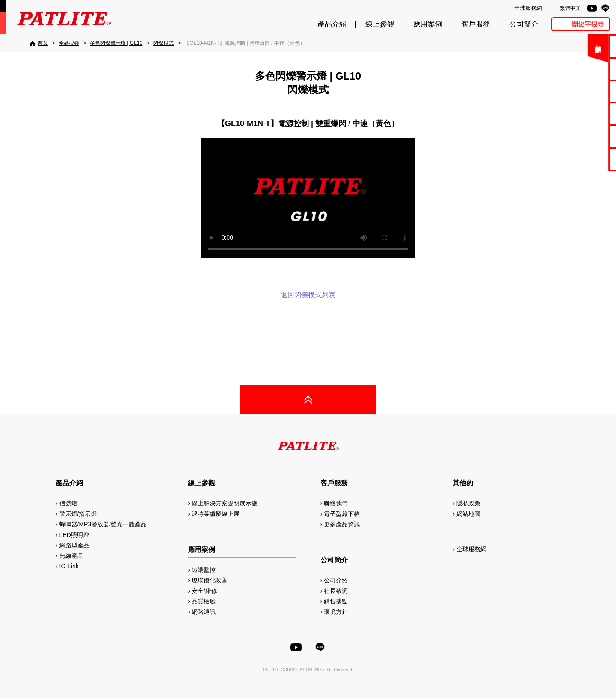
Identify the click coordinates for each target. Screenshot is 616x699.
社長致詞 (336, 591)
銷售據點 (336, 601)
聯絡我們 (586, 46)
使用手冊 (586, 91)
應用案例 (428, 24)
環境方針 (336, 612)
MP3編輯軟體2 (587, 136)
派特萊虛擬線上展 (216, 514)
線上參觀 (380, 24)
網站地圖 (468, 514)
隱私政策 (468, 503)
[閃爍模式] (163, 43)
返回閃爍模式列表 (308, 295)
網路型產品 (587, 159)
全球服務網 (528, 8)
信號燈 (68, 503)
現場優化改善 (210, 580)
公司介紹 (336, 580)
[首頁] (39, 43)
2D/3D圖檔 (587, 114)
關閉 (547, 49)
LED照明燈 (74, 535)
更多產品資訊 (342, 524)
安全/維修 (204, 591)
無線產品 (71, 556)
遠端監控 (204, 570)
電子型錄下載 (586, 69)
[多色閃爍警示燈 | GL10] (116, 43)
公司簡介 (524, 24)
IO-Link (69, 566)
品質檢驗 (204, 601)
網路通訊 (204, 612)
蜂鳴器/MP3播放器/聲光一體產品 (103, 524)
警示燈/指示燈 (78, 514)
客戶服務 (476, 24)
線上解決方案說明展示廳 (225, 503)
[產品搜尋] (69, 43)
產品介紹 (332, 24)
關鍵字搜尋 (588, 24)
